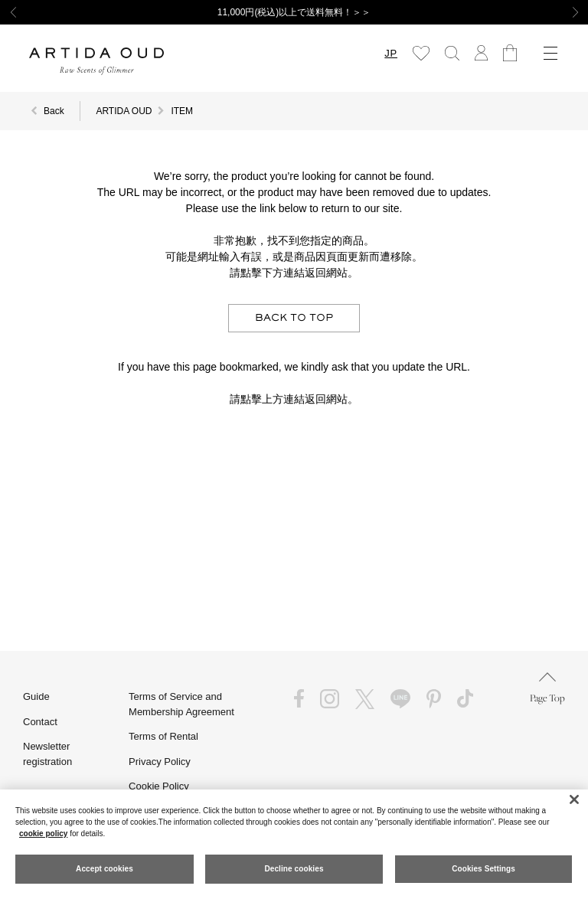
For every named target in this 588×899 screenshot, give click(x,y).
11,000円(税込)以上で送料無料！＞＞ (294, 12)
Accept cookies (105, 869)
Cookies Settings (483, 869)
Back (54, 111)
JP (391, 53)
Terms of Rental (163, 736)
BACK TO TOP (294, 318)
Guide (36, 696)
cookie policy (43, 834)
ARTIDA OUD (124, 111)
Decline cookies (294, 869)
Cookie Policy (159, 786)
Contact (40, 722)
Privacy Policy (160, 762)
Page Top (547, 688)
